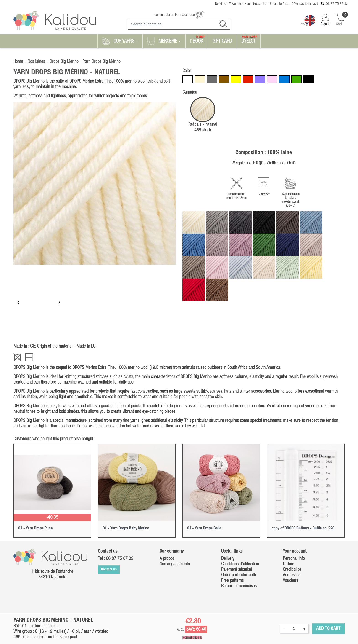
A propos (167, 559)
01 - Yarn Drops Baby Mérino (126, 528)
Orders (288, 564)
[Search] (179, 24)
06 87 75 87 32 (337, 4)
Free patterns (232, 581)
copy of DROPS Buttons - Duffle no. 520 (303, 528)
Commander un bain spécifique (179, 15)
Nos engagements (175, 564)
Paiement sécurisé (237, 570)
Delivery (228, 559)
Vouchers (291, 581)
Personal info (294, 559)
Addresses (292, 575)
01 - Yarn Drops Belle (204, 528)
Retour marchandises (239, 586)
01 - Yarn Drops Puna (36, 528)
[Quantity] (294, 629)
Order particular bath (239, 575)
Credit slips (292, 570)
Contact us (109, 569)
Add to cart (328, 629)
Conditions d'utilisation (240, 564)
